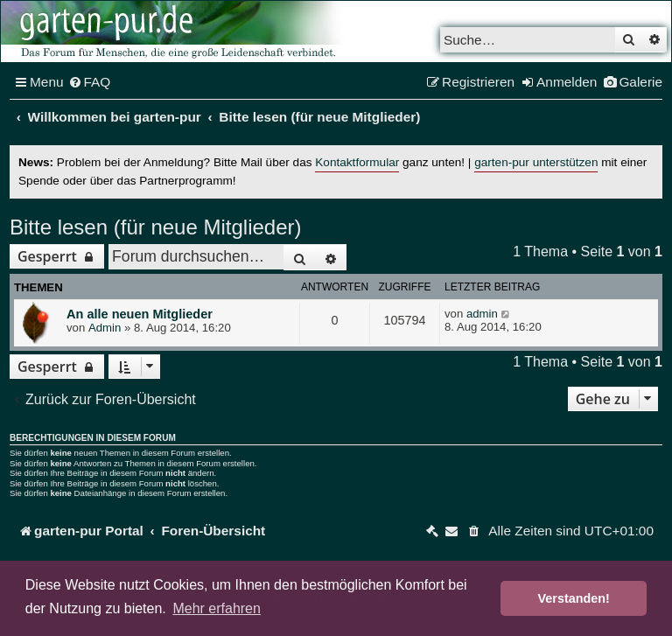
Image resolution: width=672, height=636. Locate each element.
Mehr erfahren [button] (217, 608)
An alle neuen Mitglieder (140, 314)
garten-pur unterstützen (536, 162)
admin (482, 314)
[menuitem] (90, 82)
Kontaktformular (357, 162)
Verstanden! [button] (574, 598)
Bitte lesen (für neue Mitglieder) (156, 227)
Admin (105, 328)
